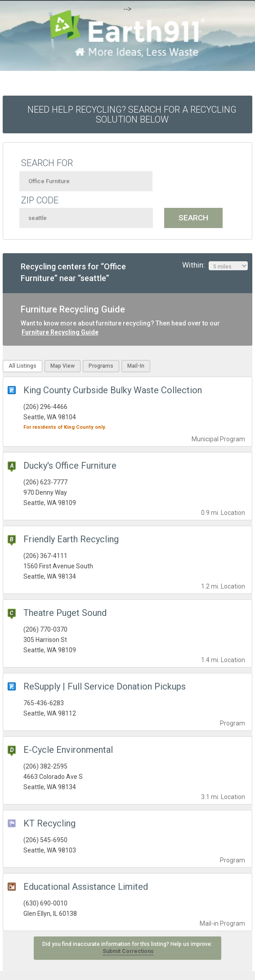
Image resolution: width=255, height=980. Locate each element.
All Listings (22, 366)
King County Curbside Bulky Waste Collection (113, 390)
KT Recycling (49, 823)
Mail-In (136, 366)
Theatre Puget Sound (65, 613)
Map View (63, 366)
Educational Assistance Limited (86, 887)
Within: (215, 265)
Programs (101, 366)
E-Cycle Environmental (68, 750)
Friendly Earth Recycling (71, 539)
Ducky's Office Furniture (70, 466)
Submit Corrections (128, 951)
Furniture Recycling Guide (60, 332)
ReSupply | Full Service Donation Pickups (105, 686)
